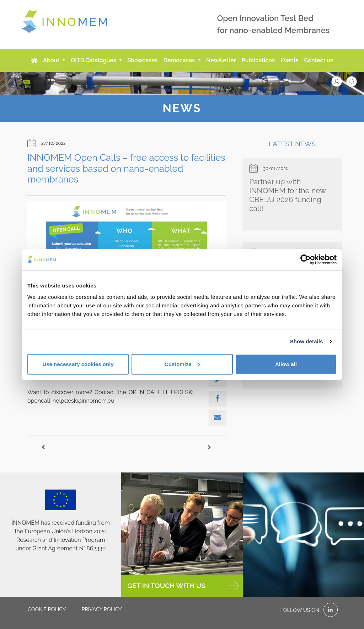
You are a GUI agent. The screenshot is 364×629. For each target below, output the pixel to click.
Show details (307, 341)
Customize (182, 364)
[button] (340, 81)
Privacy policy (101, 609)
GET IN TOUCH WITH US (183, 586)
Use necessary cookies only (78, 364)
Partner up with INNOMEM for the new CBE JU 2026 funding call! (287, 195)
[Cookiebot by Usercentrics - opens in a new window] (306, 260)
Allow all (286, 364)
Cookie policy (47, 609)
